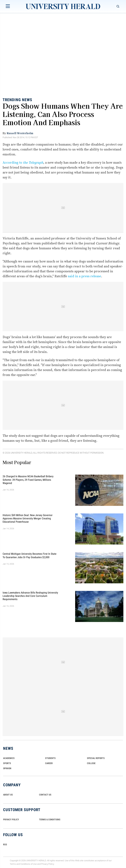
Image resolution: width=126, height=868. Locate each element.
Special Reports (96, 758)
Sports (7, 763)
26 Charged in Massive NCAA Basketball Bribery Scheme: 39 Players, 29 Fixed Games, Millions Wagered (28, 480)
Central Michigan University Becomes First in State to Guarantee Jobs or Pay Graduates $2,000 (30, 555)
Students (50, 758)
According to (23, 162)
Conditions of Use (29, 864)
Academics (9, 758)
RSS (5, 844)
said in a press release (84, 276)
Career (49, 763)
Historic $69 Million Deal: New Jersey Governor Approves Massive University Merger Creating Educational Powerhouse (28, 518)
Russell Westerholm (20, 133)
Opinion (7, 768)
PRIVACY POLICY (11, 819)
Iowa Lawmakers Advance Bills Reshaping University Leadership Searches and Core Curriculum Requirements (30, 596)
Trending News (17, 100)
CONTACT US (45, 795)
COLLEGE (91, 763)
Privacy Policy (48, 864)
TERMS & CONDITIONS (50, 819)
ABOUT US (8, 795)
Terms (13, 864)
